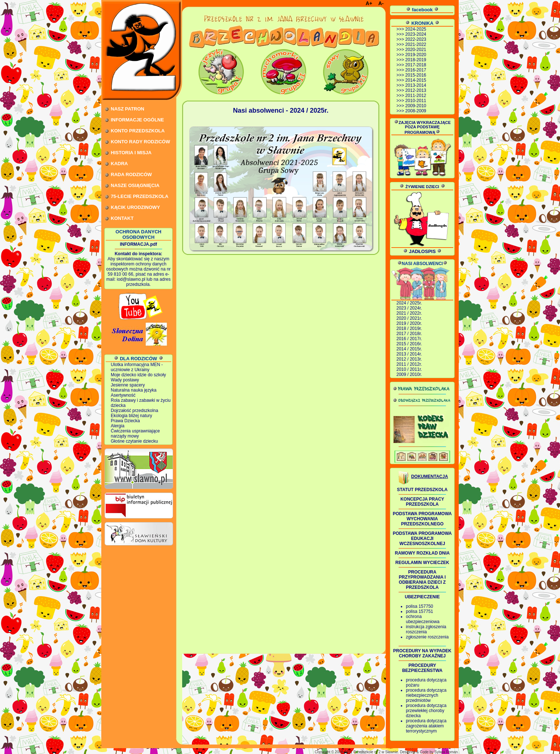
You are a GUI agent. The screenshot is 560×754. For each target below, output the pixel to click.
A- (381, 3)
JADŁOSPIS (422, 251)
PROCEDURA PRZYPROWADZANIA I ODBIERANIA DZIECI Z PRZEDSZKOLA (422, 580)
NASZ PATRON (128, 109)
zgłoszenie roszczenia (427, 637)
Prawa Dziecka (125, 421)
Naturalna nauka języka (134, 390)
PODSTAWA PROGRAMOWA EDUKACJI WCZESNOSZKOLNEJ (422, 539)
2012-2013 (416, 90)
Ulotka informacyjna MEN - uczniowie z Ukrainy (137, 367)
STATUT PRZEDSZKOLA (422, 490)
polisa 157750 (420, 606)
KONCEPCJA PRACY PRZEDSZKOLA (422, 502)
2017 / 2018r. (409, 334)
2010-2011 (416, 101)
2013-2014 (416, 85)
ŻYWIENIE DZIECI (422, 187)
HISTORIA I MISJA (131, 153)
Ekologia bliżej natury (131, 416)
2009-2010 (416, 106)
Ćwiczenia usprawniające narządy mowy (135, 434)
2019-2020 (416, 55)
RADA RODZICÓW (131, 174)
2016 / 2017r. (409, 339)
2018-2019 (416, 60)
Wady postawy (125, 380)
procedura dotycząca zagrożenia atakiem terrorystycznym (426, 726)
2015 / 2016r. (409, 344)
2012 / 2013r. (409, 359)
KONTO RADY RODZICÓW (140, 142)
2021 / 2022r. (409, 313)
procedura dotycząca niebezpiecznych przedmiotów (426, 695)
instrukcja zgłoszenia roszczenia (426, 629)
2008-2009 (416, 111)
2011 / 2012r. (409, 364)
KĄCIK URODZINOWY (135, 207)
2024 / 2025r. (409, 303)
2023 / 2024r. (409, 308)
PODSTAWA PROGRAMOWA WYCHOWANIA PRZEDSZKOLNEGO (422, 519)
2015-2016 (416, 75)
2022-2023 (416, 39)
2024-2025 (416, 29)
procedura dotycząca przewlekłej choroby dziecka (426, 711)
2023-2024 (416, 34)
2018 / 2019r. (409, 329)
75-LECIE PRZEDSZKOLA (140, 196)
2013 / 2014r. (409, 354)
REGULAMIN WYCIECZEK (422, 563)
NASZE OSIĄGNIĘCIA (135, 185)
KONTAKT (122, 218)
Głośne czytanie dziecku (134, 441)
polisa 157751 (420, 611)
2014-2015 (416, 80)
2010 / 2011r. (409, 369)
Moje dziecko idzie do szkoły (138, 375)
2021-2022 (416, 44)
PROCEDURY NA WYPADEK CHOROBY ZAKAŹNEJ (422, 653)
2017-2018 (416, 65)
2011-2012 (416, 96)
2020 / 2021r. (409, 318)
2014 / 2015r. (409, 349)
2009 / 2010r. (409, 374)
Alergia (118, 426)
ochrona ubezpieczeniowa (423, 619)
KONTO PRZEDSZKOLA (138, 131)
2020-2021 (416, 50)
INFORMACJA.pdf (138, 244)
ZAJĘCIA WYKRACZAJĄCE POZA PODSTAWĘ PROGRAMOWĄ (422, 127)
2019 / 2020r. (409, 323)
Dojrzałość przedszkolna (134, 411)
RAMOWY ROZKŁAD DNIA (422, 553)
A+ (369, 3)
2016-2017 (416, 70)
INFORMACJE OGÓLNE (137, 120)
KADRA (119, 164)
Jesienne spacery (128, 385)
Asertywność (123, 395)
